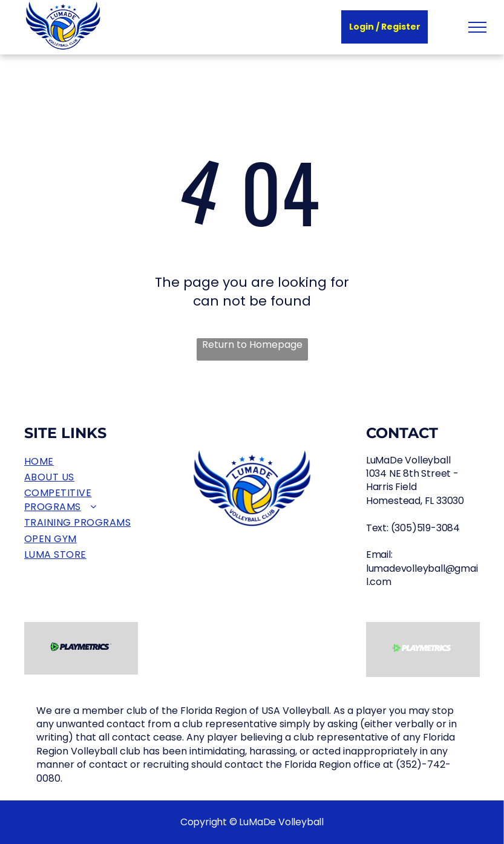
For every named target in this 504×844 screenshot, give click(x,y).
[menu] (477, 27)
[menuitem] (81, 462)
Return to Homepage (252, 345)
